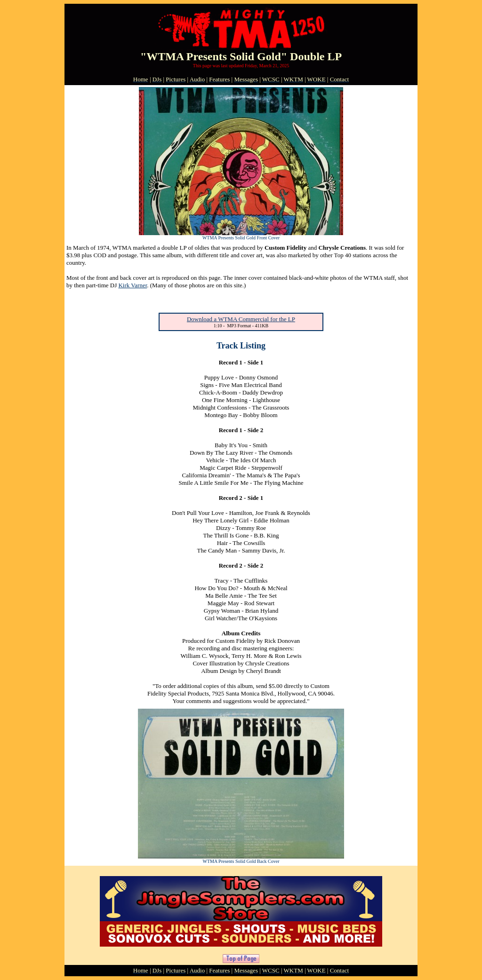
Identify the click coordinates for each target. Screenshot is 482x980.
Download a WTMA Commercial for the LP (241, 319)
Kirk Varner (133, 285)
